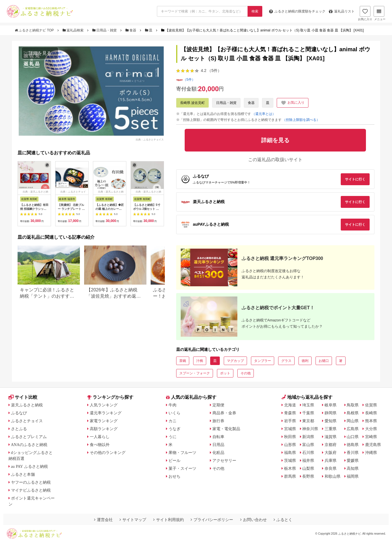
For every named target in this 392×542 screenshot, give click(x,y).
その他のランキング (108, 453)
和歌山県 (333, 476)
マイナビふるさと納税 (31, 490)
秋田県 (290, 437)
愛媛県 (353, 460)
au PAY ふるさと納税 (30, 466)
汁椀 (200, 361)
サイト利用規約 (169, 520)
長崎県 (371, 413)
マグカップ (235, 361)
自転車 (218, 437)
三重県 (331, 429)
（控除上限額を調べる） (301, 120)
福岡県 (353, 476)
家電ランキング (104, 421)
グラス (286, 361)
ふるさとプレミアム (29, 437)
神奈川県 (310, 429)
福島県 (290, 453)
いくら (174, 413)
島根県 (353, 413)
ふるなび (19, 413)
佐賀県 (371, 405)
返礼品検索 (74, 30)
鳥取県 (353, 405)
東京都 (308, 421)
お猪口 (324, 361)
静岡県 (331, 413)
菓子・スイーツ (182, 468)
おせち (174, 476)
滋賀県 (331, 437)
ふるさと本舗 (23, 474)
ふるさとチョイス (27, 421)
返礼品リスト (342, 11)
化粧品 (218, 453)
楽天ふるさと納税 (27, 405)
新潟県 (308, 437)
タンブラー (263, 361)
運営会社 (103, 520)
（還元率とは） (264, 114)
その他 (246, 373)
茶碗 (183, 361)
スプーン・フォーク (195, 373)
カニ (172, 421)
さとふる (19, 429)
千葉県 (308, 413)
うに (172, 437)
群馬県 (290, 476)
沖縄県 (371, 453)
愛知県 (331, 421)
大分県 (371, 429)
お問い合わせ (253, 520)
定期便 (218, 405)
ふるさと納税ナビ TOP (35, 30)
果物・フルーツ (182, 453)
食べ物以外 (100, 445)
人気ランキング (104, 405)
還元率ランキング (106, 413)
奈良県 (331, 468)
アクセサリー (224, 460)
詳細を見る (40, 53)
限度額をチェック (297, 11)
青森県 (290, 413)
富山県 (308, 445)
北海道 (290, 405)
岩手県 (290, 421)
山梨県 (308, 468)
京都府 (331, 445)
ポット (225, 373)
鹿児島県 (373, 445)
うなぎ (174, 429)
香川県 (353, 453)
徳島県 (353, 445)
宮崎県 (371, 437)
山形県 (290, 445)
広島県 (353, 429)
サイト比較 (23, 397)
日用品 (218, 445)
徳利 (305, 361)
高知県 (353, 468)
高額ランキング (104, 429)
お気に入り (365, 13)
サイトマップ (133, 520)
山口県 (353, 437)
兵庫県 (331, 460)
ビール (174, 460)
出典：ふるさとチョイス (150, 139)
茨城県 (290, 460)
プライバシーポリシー (212, 520)
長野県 (308, 476)
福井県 (308, 460)
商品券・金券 (224, 413)
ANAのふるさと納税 (29, 445)
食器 (131, 30)
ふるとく (283, 520)
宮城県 (290, 429)
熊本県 (371, 421)
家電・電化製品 (226, 429)
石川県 (308, 453)
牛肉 (172, 405)
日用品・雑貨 (105, 30)
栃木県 (290, 468)
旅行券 (218, 421)
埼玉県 (308, 405)
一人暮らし (100, 437)
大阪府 (331, 453)
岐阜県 (331, 405)
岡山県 (353, 421)
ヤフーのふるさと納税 (31, 482)
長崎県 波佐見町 (192, 103)
